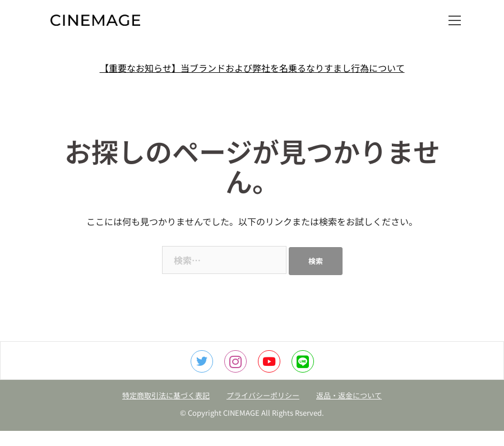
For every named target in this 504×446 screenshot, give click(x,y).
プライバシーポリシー (263, 395)
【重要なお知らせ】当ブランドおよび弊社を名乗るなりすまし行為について (252, 68)
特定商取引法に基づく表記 (166, 395)
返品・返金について (349, 395)
